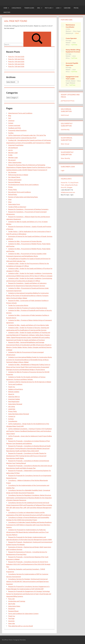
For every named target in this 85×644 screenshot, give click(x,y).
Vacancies (11, 621)
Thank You (12, 387)
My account (12, 160)
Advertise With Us (14, 397)
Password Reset (13, 611)
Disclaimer (12, 609)
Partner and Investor (15, 180)
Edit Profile (12, 604)
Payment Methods (14, 182)
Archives (11, 419)
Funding (11, 133)
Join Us (10, 150)
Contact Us (12, 416)
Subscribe (67, 8)
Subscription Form (14, 204)
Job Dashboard (13, 148)
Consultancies (16, 8)
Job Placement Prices (68, 101)
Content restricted (14, 125)
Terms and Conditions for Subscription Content (23, 614)
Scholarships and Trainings (17, 601)
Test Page (11, 618)
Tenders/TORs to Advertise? (17, 207)
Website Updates (14, 392)
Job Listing (11, 406)
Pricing (76, 8)
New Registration (14, 402)
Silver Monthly (65, 158)
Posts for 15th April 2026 (16, 62)
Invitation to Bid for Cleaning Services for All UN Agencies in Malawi (30, 382)
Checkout (11, 121)
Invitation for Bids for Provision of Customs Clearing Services (28, 308)
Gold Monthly (65, 130)
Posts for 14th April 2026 (16, 64)
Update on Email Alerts (16, 389)
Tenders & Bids (29, 8)
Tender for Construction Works (18, 305)
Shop (10, 199)
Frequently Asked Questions (17, 130)
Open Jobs (12, 623)
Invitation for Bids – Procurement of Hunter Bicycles (25, 241)
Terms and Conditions (15, 384)
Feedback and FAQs (15, 128)
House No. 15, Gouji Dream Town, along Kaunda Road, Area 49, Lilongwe (70, 185)
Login (59, 8)
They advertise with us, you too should (21, 626)
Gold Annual (65, 115)
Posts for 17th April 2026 (16, 57)
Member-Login (13, 157)
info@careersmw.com (68, 192)
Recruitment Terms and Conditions (20, 192)
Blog (10, 116)
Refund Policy (13, 194)
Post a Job (49, 8)
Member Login (13, 153)
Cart (10, 118)
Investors (7, 12)
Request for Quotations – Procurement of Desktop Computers (28, 209)
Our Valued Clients (14, 177)
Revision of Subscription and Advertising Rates (23, 197)
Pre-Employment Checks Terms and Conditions (23, 185)
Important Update (14, 399)
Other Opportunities (15, 162)
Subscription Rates (14, 606)
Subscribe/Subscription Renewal (19, 414)
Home (6, 8)
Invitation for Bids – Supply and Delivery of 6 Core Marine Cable (29, 325)
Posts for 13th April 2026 (16, 66)
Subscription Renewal (15, 404)
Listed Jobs (12, 409)
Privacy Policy (13, 190)
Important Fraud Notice (16, 145)
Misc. (40, 8)
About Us (11, 394)
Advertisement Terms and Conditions (20, 113)
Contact (11, 123)
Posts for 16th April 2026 (16, 59)
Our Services (12, 172)
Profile (10, 155)
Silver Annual (65, 144)
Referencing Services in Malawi (18, 175)
